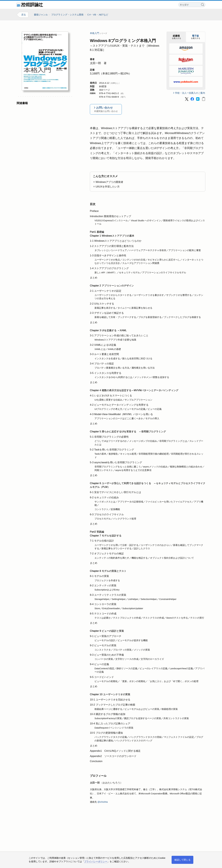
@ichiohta (103, 802)
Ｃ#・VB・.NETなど (98, 15)
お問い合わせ (106, 110)
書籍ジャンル (41, 15)
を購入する (176, 37)
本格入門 (95, 33)
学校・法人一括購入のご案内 (190, 93)
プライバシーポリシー (96, 861)
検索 (202, 4)
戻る (24, 15)
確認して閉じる (182, 860)
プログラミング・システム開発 (68, 15)
